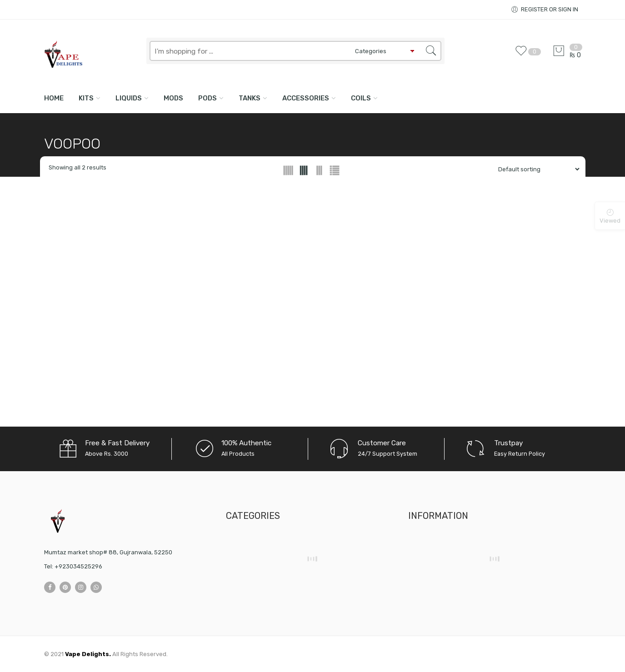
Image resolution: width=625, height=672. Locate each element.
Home (54, 98)
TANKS (250, 98)
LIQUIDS (129, 98)
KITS (86, 98)
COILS (361, 98)
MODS (173, 98)
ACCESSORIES (306, 98)
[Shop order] (535, 169)
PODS (207, 98)
